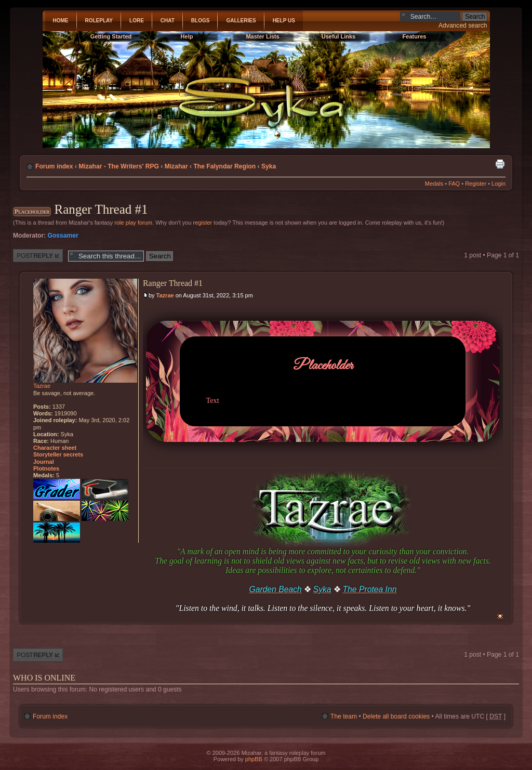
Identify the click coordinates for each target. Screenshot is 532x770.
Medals (434, 184)
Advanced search (463, 25)
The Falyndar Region (224, 166)
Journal (44, 462)
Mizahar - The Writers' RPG (119, 166)
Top (500, 616)
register (203, 223)
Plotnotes (46, 468)
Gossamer (63, 236)
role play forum (133, 223)
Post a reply (38, 256)
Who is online (44, 678)
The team (344, 716)
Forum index (54, 166)
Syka (269, 166)
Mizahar (176, 166)
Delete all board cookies (396, 716)
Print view (500, 164)
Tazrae (165, 295)
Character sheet (55, 448)
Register (476, 184)
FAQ (454, 184)
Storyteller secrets (58, 454)
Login (498, 184)
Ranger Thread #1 (101, 209)
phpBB (254, 759)
